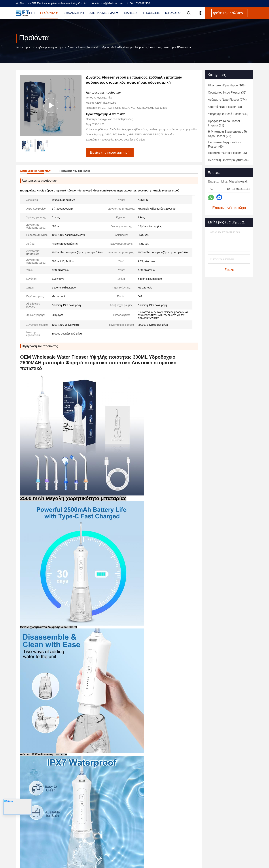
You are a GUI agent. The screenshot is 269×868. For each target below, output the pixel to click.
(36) (228, 160)
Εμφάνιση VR (74, 13)
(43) (228, 114)
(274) (227, 100)
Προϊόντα (49, 13)
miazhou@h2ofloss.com (107, 3)
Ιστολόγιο (173, 13)
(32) (227, 93)
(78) (225, 107)
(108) (227, 85)
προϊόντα (30, 47)
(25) (227, 153)
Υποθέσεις (151, 13)
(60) (225, 144)
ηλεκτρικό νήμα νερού (51, 47)
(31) (224, 123)
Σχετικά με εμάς (104, 13)
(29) (227, 134)
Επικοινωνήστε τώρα (229, 208)
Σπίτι (31, 13)
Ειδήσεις (131, 13)
